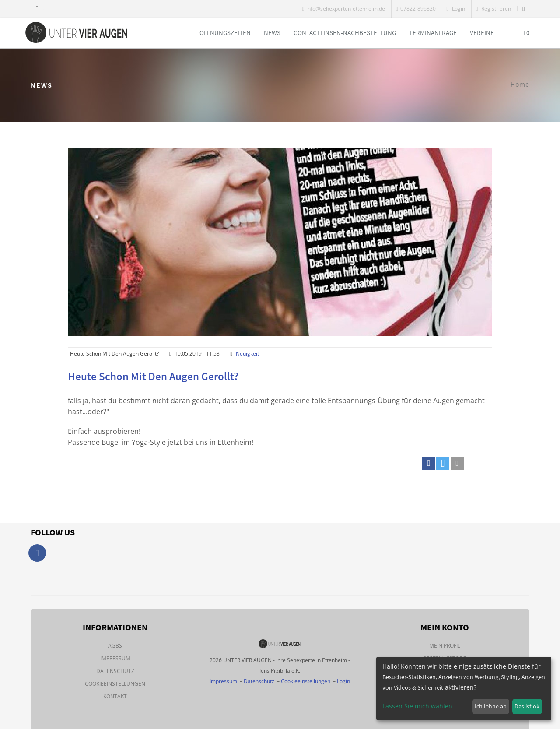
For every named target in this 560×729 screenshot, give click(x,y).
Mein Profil (445, 646)
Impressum (115, 658)
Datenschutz (115, 671)
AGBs (115, 646)
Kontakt (115, 696)
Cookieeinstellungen (115, 684)
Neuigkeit (247, 354)
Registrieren (493, 9)
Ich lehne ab (491, 706)
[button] (429, 463)
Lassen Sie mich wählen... (420, 706)
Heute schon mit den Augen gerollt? (153, 376)
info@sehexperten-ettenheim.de (344, 9)
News (272, 33)
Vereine (482, 33)
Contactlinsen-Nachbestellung (345, 33)
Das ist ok (527, 706)
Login (456, 9)
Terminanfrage (433, 33)
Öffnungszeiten (225, 33)
